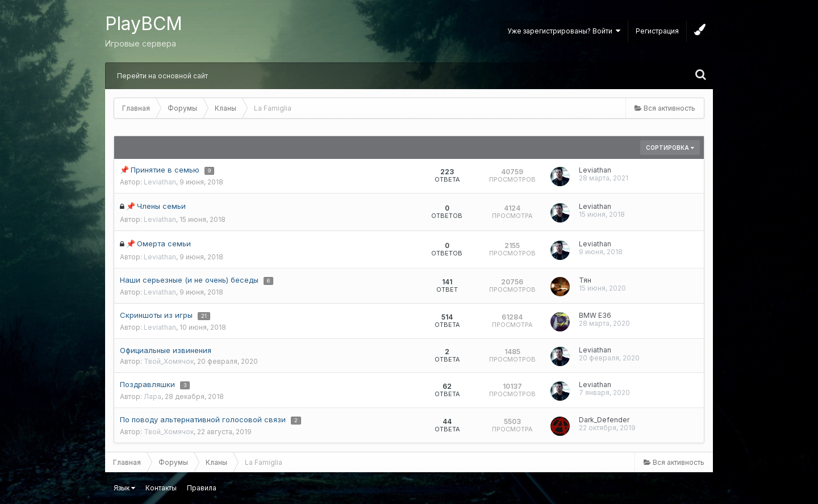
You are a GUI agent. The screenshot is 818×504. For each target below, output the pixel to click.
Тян (585, 280)
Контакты (161, 488)
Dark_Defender (604, 420)
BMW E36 (595, 315)
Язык (124, 488)
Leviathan (160, 182)
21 (204, 316)
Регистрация (657, 31)
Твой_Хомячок (169, 361)
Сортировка (670, 148)
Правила (202, 488)
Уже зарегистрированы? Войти (564, 31)
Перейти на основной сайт (162, 76)
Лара (153, 396)
